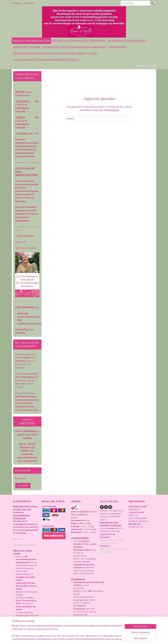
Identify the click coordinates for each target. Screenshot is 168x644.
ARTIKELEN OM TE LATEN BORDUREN (128, 41)
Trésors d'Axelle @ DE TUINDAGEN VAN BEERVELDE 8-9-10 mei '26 (46, 60)
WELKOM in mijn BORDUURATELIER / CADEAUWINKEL (79, 41)
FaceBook (17, 3)
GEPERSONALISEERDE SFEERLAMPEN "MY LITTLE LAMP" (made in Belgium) (50, 53)
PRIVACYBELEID (21, 624)
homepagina (113, 110)
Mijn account (144, 66)
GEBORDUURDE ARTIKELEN (27, 47)
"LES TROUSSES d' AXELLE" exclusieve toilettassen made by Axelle (75, 47)
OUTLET (93, 53)
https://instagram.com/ (109, 540)
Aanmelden (23, 485)
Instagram (29, 3)
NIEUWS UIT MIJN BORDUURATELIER (31, 41)
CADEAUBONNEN (117, 47)
